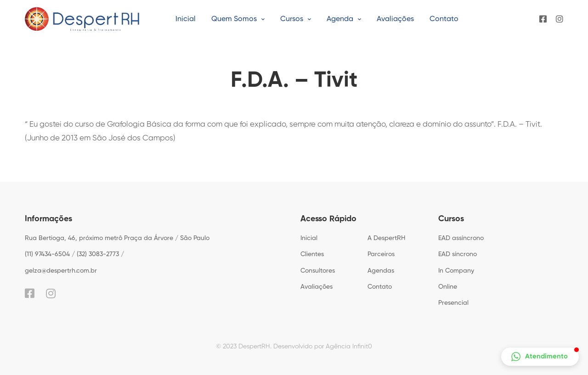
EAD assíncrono (461, 238)
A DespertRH (386, 238)
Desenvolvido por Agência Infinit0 (323, 347)
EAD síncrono (458, 254)
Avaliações (317, 287)
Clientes (312, 254)
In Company (456, 271)
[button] (540, 357)
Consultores (318, 271)
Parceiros (381, 254)
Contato (380, 287)
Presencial (453, 303)
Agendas (381, 271)
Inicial (309, 238)
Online (448, 287)
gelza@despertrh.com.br (61, 271)
